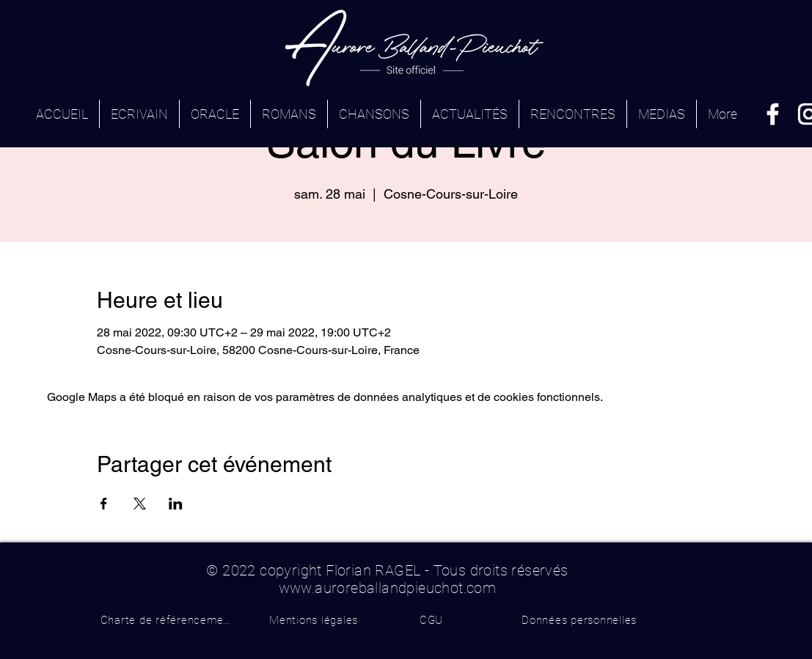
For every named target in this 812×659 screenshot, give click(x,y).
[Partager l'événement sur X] (140, 504)
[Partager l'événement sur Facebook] (104, 504)
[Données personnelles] (579, 620)
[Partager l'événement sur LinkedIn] (176, 504)
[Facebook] (773, 114)
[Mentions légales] (314, 620)
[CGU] (432, 620)
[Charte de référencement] (167, 620)
